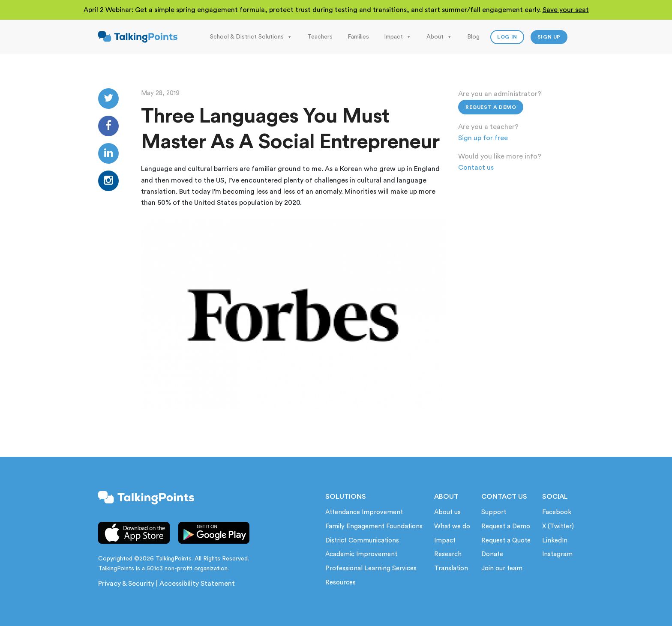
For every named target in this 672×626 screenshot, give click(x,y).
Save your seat (566, 10)
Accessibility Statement (197, 584)
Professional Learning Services (371, 568)
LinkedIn (555, 541)
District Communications (362, 541)
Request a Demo (491, 107)
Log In (507, 37)
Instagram (557, 554)
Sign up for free (483, 138)
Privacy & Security (126, 584)
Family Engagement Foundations (374, 526)
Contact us (476, 168)
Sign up (549, 37)
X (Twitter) (558, 526)
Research (448, 554)
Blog (473, 37)
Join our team (502, 568)
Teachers (320, 37)
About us (447, 512)
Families (358, 37)
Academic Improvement (361, 554)
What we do (452, 526)
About (439, 37)
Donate (492, 554)
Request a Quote (506, 541)
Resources (340, 583)
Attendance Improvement (364, 512)
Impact (398, 37)
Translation (451, 568)
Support (494, 512)
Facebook (557, 512)
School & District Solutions (251, 37)
